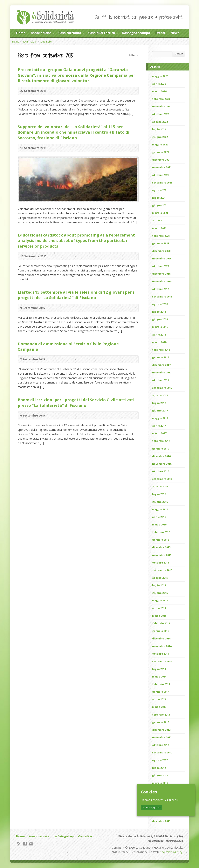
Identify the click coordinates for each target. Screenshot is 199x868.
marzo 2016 (159, 524)
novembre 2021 (162, 167)
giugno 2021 (160, 205)
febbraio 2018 (161, 350)
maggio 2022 (160, 144)
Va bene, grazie (151, 808)
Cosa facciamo (70, 33)
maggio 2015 (160, 600)
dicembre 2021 (161, 160)
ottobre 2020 (161, 266)
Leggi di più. (171, 800)
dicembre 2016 (161, 456)
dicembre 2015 (161, 547)
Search (179, 54)
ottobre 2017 (161, 380)
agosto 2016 (160, 486)
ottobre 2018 (161, 289)
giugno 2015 (160, 593)
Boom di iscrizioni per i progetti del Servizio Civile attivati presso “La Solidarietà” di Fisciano (76, 402)
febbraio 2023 (161, 99)
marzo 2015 (159, 616)
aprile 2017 (159, 426)
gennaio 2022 (161, 152)
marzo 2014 (159, 677)
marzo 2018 (159, 342)
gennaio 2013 (161, 722)
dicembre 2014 (161, 638)
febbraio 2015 (161, 623)
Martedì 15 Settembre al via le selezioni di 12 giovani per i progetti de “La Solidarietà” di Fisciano (76, 295)
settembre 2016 (162, 479)
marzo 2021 (159, 228)
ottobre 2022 (161, 114)
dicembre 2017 (161, 365)
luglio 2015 (159, 585)
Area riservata (39, 836)
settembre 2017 (162, 388)
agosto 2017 (160, 395)
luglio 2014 (159, 669)
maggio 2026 (160, 76)
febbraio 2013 (161, 715)
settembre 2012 (162, 752)
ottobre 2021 (161, 175)
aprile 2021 (159, 220)
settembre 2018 (162, 297)
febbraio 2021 (161, 236)
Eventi (160, 33)
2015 (34, 42)
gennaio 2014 (161, 692)
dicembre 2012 (161, 730)
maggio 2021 (160, 213)
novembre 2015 (162, 555)
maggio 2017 (160, 418)
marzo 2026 (159, 91)
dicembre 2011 (161, 821)
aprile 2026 (159, 84)
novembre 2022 (162, 106)
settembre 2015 (162, 570)
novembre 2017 (162, 372)
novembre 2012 (162, 737)
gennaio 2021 (161, 243)
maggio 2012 (160, 783)
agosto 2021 (160, 190)
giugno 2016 (160, 502)
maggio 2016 (160, 509)
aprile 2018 (159, 335)
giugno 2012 (160, 775)
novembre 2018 (162, 281)
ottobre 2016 (161, 471)
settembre (46, 42)
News (175, 33)
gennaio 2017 (161, 449)
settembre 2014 (162, 661)
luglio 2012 (159, 768)
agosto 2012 (160, 760)
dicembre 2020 (161, 251)
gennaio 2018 (161, 357)
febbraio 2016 (161, 532)
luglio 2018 (159, 312)
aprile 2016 (159, 517)
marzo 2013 (159, 707)
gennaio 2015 (161, 631)
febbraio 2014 (161, 684)
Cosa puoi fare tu (102, 33)
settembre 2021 (162, 183)
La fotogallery (64, 836)
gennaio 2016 (161, 540)
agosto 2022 (160, 122)
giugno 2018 (160, 319)
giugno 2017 (160, 411)
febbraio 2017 (161, 441)
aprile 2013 (159, 699)
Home (21, 33)
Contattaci (86, 836)
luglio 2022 (159, 129)
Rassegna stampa (136, 33)
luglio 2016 (159, 494)
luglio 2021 (159, 198)
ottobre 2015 (161, 563)
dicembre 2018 (161, 274)
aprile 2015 (159, 608)
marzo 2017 (159, 433)
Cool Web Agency (171, 852)
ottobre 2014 (161, 654)
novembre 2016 (162, 464)
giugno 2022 (160, 137)
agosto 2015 (160, 578)
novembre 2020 (162, 258)
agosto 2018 (160, 304)
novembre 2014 (162, 646)
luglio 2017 (159, 403)
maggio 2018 (160, 327)
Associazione (41, 33)
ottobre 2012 (161, 745)
